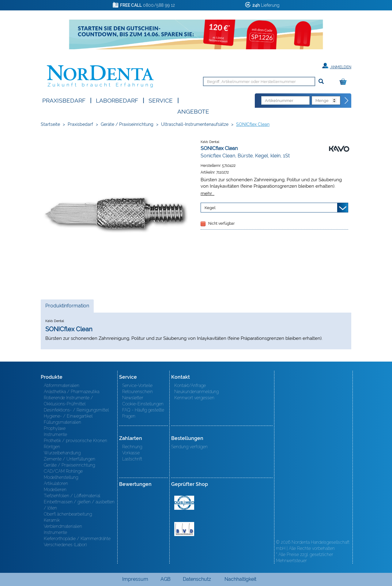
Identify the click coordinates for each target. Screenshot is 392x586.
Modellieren (55, 490)
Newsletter (133, 398)
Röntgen (52, 447)
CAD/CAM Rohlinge (63, 471)
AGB (166, 579)
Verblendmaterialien (63, 526)
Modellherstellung (61, 477)
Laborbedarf (117, 100)
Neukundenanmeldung (196, 392)
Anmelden (337, 66)
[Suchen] (321, 82)
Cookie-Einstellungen (143, 404)
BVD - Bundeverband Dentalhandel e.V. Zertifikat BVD (184, 529)
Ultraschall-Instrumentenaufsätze (195, 124)
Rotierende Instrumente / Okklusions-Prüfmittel (68, 401)
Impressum (135, 579)
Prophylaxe (55, 428)
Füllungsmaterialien (62, 422)
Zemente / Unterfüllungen (70, 459)
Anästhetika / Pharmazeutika (72, 392)
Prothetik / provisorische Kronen (75, 441)
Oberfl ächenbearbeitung (68, 514)
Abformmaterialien (62, 385)
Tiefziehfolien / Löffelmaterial (72, 496)
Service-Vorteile (137, 385)
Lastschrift (132, 459)
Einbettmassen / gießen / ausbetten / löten (79, 505)
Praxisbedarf (64, 100)
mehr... (207, 193)
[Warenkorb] (345, 82)
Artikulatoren (56, 483)
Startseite (50, 124)
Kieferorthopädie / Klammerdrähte (77, 539)
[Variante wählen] (274, 208)
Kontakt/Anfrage (190, 385)
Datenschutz (197, 579)
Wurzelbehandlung (62, 453)
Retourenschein (138, 392)
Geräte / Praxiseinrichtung (127, 124)
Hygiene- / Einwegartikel (68, 416)
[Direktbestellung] (347, 101)
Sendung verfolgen (189, 447)
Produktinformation (67, 307)
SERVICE (161, 100)
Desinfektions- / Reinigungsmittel (76, 410)
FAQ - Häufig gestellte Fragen (143, 413)
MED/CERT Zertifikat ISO (184, 503)
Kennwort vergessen (194, 398)
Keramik (52, 520)
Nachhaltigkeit (240, 579)
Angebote (193, 111)
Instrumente (55, 434)
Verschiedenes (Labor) (65, 545)
